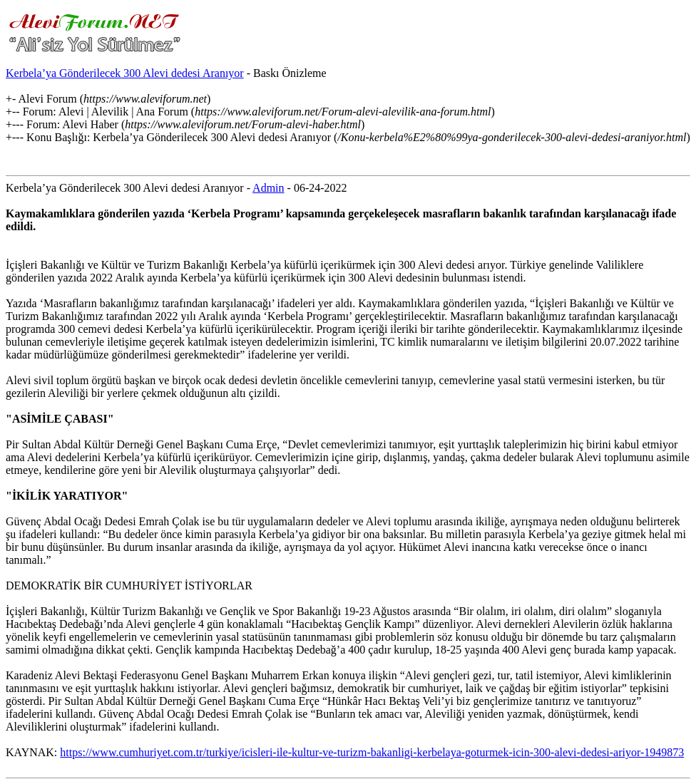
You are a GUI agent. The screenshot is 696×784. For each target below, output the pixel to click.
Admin (268, 188)
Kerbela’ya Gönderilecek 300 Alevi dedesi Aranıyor (125, 73)
